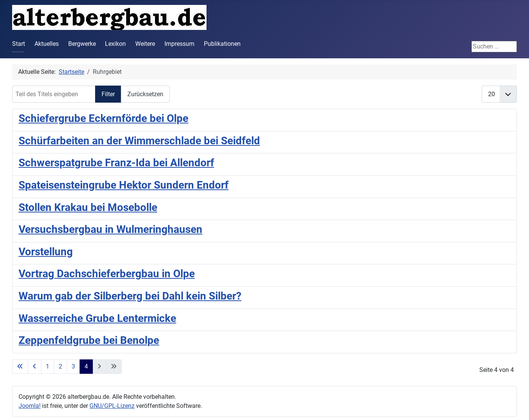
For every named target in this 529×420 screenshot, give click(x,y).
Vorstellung (46, 252)
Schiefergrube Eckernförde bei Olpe (103, 118)
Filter (108, 94)
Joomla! (30, 406)
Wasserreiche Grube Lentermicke (97, 318)
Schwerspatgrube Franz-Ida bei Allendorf (116, 163)
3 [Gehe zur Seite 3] (73, 366)
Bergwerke (82, 44)
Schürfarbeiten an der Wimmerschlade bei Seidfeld (139, 141)
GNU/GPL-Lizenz (112, 406)
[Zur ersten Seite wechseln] (20, 367)
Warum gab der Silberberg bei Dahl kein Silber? (130, 296)
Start (19, 44)
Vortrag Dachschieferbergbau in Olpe (107, 274)
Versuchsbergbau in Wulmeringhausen (110, 229)
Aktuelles (47, 44)
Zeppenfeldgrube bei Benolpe (89, 340)
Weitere (145, 44)
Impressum (179, 44)
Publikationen (222, 44)
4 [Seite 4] (86, 366)
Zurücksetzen (145, 94)
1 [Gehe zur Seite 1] (48, 366)
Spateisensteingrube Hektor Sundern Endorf (124, 185)
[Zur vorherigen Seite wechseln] (34, 367)
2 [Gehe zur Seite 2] (60, 366)
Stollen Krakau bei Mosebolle (88, 207)
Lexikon (115, 44)
